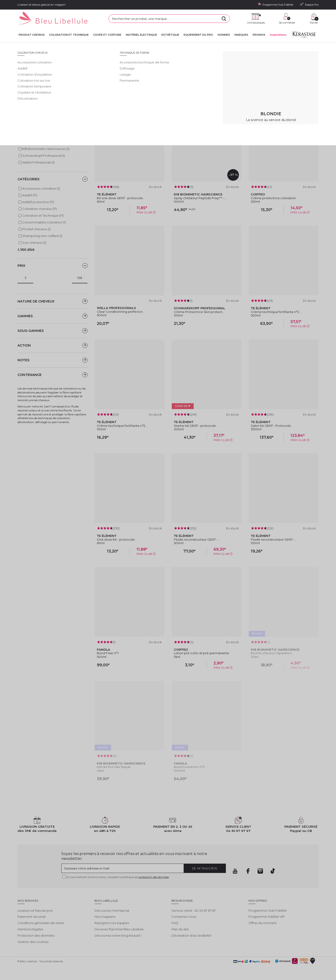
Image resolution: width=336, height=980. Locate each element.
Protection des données (36, 935)
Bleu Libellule (43, 47)
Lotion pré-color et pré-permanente (201, 653)
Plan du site (180, 929)
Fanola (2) (29, 142)
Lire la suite (26, 87)
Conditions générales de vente (41, 923)
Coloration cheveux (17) (40, 209)
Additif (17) (30, 195)
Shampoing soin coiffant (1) (42, 236)
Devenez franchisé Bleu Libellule (119, 929)
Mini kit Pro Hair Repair (114, 767)
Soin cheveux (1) (34, 243)
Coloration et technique (69, 35)
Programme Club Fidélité (268, 910)
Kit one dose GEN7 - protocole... (121, 198)
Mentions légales (30, 929)
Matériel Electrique (141, 35)
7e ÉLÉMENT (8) (34, 129)
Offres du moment (262, 923)
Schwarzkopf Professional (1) (44, 156)
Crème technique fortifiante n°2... (276, 312)
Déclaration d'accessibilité (191, 935)
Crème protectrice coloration (273, 198)
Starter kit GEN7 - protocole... (196, 426)
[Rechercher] (224, 19)
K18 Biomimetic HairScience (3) (46, 149)
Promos (259, 35)
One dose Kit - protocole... (117, 539)
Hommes (224, 35)
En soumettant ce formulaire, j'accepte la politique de (118, 877)
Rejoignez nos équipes (112, 923)
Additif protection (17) (38, 202)
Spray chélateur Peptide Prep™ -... (200, 198)
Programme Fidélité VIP (267, 917)
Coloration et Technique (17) (43, 215)
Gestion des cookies (33, 942)
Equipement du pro (198, 35)
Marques (241, 35)
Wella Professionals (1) (38, 162)
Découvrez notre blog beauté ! (118, 935)
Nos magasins (105, 917)
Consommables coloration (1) (44, 222)
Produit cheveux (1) (36, 229)
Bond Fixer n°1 (108, 653)
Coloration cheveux (97, 47)
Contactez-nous (184, 917)
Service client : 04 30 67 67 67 (194, 910)
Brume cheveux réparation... (272, 653)
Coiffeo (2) (30, 135)
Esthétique (170, 35)
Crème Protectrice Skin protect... (199, 312)
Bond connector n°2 (189, 767)
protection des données (154, 877)
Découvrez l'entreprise (112, 910)
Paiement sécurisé (32, 917)
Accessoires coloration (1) (41, 188)
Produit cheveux (32, 35)
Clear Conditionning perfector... (121, 312)
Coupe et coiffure (107, 35)
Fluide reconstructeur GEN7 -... (197, 539)
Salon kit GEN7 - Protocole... (272, 426)
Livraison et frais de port (35, 910)
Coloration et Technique (68, 47)
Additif (115, 47)
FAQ (175, 923)
